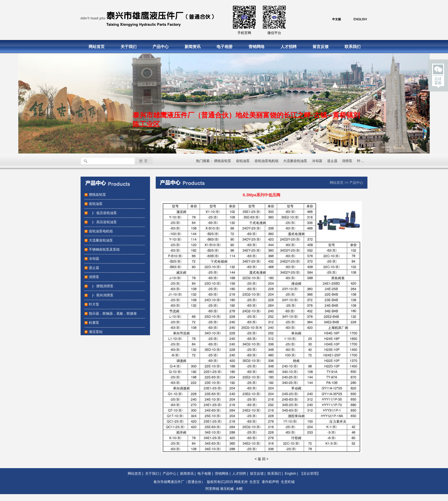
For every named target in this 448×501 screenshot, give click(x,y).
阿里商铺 (212, 489)
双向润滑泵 (105, 295)
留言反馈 (321, 47)
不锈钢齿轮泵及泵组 (104, 249)
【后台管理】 (310, 474)
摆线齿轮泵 (223, 161)
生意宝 (255, 482)
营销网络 (257, 47)
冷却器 (317, 161)
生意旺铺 (288, 482)
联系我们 (353, 47)
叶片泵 (362, 161)
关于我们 (129, 47)
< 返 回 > (261, 459)
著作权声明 (270, 482)
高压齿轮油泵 (107, 222)
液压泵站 (96, 332)
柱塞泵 (94, 323)
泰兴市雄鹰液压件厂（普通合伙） (179, 482)
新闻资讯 (193, 47)
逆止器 (332, 161)
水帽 (239, 489)
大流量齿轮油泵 (295, 161)
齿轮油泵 (243, 161)
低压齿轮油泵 (107, 213)
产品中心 (161, 47)
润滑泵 (347, 161)
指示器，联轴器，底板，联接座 (113, 314)
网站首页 (97, 47)
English (290, 474)
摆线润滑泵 (105, 286)
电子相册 (225, 47)
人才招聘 (289, 47)
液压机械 (227, 489)
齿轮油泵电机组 (267, 161)
